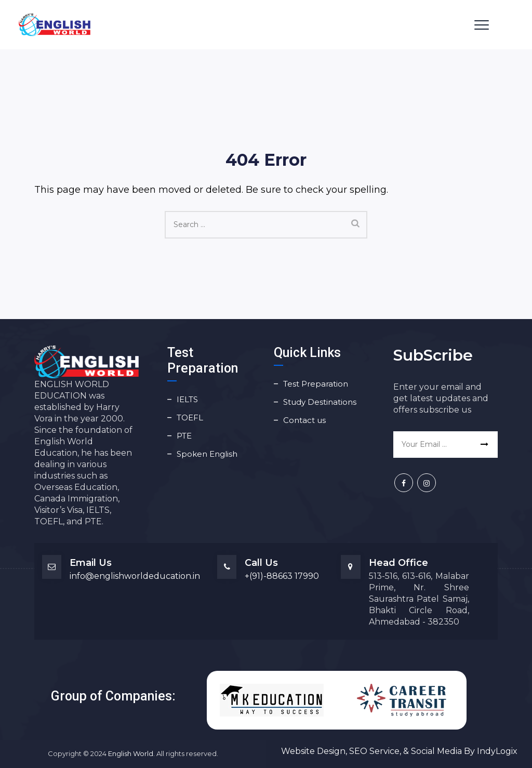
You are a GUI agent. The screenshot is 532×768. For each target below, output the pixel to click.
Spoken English (207, 454)
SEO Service (373, 751)
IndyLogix (497, 751)
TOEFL (190, 418)
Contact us (304, 420)
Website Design (313, 751)
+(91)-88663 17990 (282, 576)
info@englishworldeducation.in (135, 576)
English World (131, 753)
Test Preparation (316, 384)
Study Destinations (320, 402)
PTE (184, 436)
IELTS (187, 399)
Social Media (436, 751)
